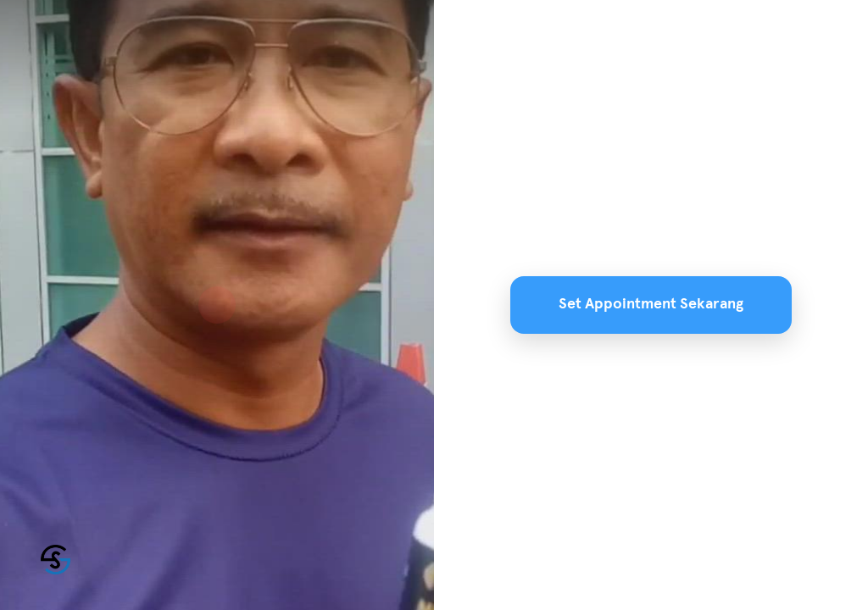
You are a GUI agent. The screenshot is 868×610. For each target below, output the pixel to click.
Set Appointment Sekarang (651, 304)
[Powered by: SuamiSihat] (56, 560)
